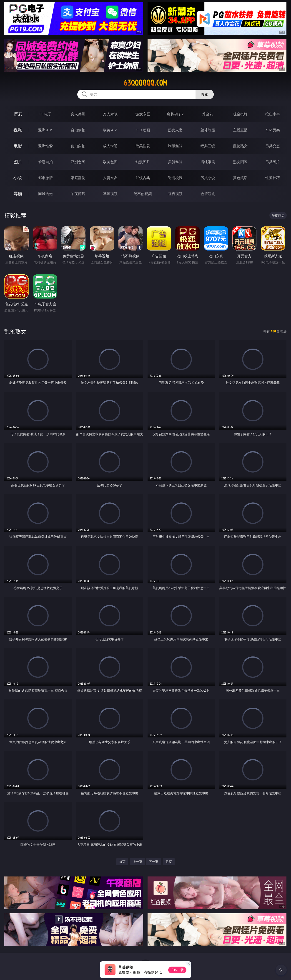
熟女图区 (240, 162)
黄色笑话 (240, 178)
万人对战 (110, 114)
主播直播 (240, 130)
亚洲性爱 (45, 146)
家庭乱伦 (78, 178)
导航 (18, 194)
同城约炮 (45, 194)
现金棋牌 (240, 114)
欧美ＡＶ (110, 130)
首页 (122, 862)
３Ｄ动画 (143, 130)
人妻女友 (110, 178)
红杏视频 (175, 194)
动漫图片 (143, 162)
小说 (18, 178)
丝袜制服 (208, 130)
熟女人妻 (175, 130)
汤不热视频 (143, 194)
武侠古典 (143, 178)
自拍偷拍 (78, 130)
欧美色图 (110, 162)
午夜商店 (78, 194)
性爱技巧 (273, 178)
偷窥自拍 (45, 162)
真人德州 (78, 114)
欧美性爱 (143, 146)
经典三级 (208, 146)
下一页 (153, 862)
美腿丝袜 (175, 162)
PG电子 (45, 114)
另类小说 (208, 178)
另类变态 (273, 146)
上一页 (138, 862)
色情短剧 (208, 194)
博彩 (18, 114)
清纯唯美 (208, 162)
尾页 (169, 862)
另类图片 (273, 162)
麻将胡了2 (175, 114)
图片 (18, 162)
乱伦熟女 (240, 146)
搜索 (205, 94)
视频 (18, 130)
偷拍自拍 (78, 146)
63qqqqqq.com (145, 83)
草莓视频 (110, 194)
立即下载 (177, 970)
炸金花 (208, 114)
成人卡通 (110, 146)
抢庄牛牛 (273, 114)
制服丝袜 (175, 146)
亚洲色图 (78, 162)
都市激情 (45, 178)
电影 (18, 146)
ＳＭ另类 (273, 130)
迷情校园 (175, 178)
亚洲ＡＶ (45, 130)
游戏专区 (143, 114)
